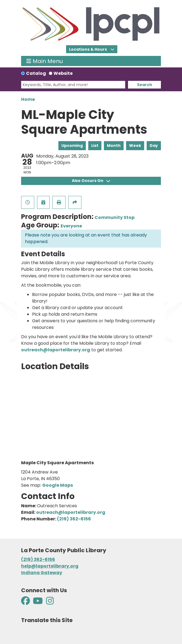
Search (145, 85)
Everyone (71, 226)
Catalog (36, 73)
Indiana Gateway (42, 573)
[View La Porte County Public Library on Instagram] (50, 602)
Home (28, 99)
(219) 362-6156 (74, 519)
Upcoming (72, 146)
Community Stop (115, 217)
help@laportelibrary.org (50, 566)
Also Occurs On (91, 181)
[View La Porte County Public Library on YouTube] (38, 602)
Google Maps (58, 485)
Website (63, 73)
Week (135, 146)
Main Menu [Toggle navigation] (45, 61)
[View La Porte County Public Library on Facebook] (26, 602)
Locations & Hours (88, 49)
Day (154, 146)
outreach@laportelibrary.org (56, 350)
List (95, 146)
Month (114, 146)
